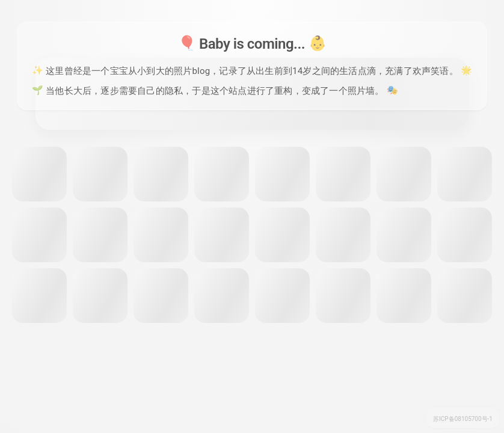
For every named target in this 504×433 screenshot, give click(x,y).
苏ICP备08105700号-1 (463, 419)
